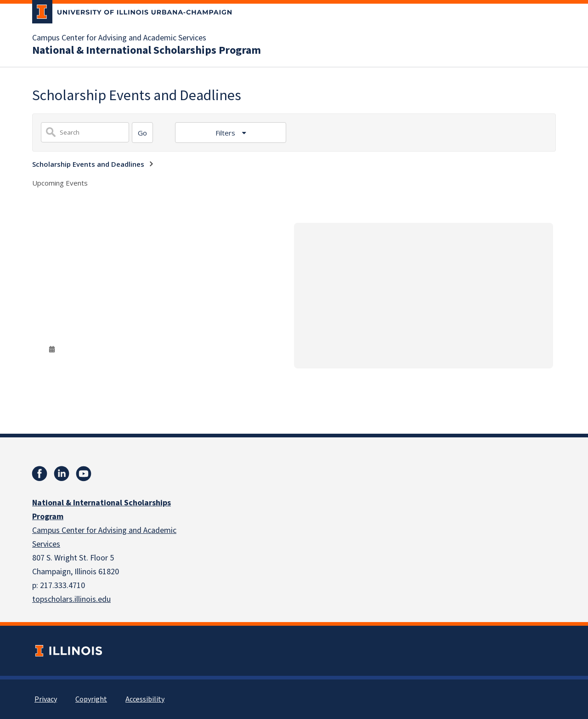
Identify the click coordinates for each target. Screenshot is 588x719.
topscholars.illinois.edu (71, 599)
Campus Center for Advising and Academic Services (119, 38)
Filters (226, 133)
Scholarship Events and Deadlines (88, 164)
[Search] (142, 133)
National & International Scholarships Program (147, 51)
